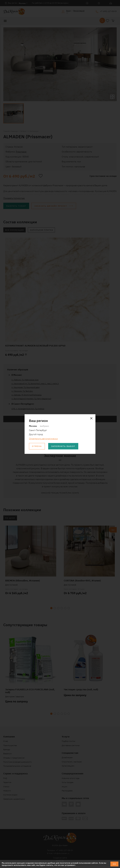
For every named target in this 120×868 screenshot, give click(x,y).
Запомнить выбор (63, 446)
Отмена (37, 446)
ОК (114, 864)
